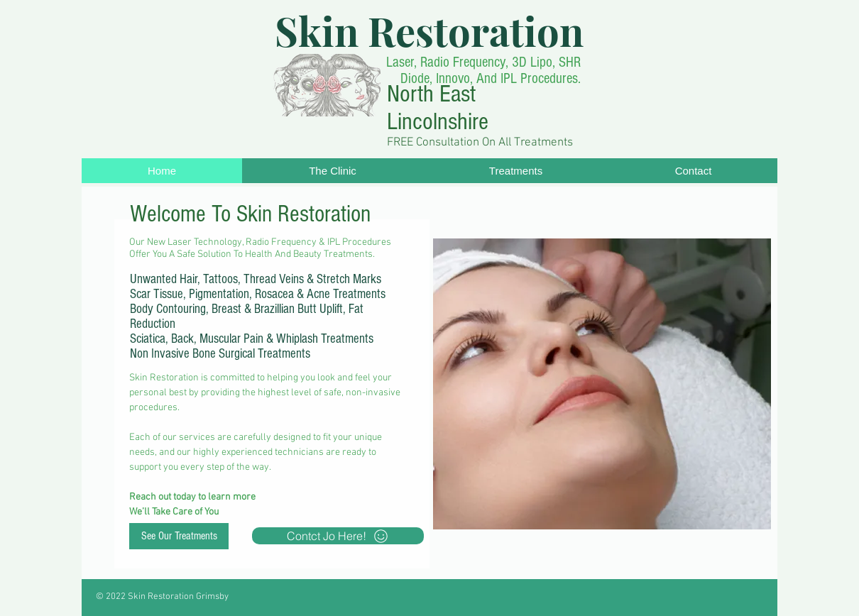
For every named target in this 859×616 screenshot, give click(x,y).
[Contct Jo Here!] (338, 536)
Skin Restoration (429, 30)
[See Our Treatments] (179, 536)
